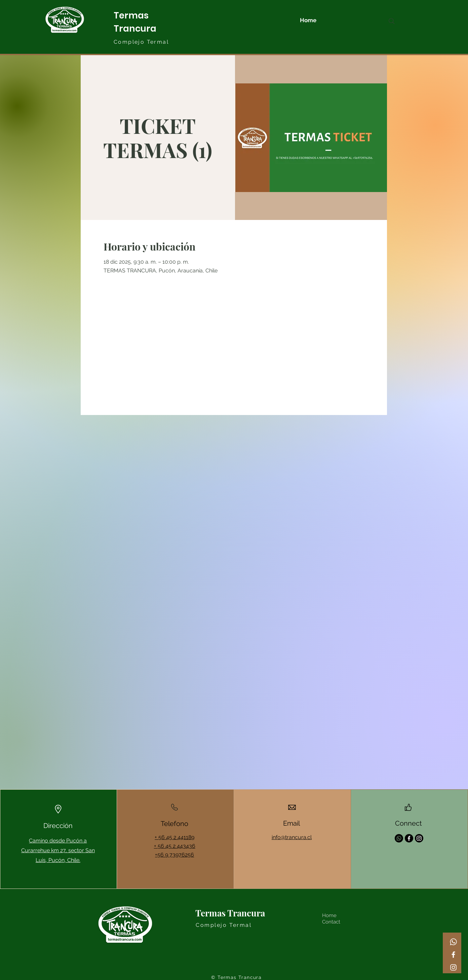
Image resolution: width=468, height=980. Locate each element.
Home (329, 915)
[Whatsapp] (453, 942)
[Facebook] (453, 955)
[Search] (392, 21)
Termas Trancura (230, 913)
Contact (331, 922)
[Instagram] (453, 967)
